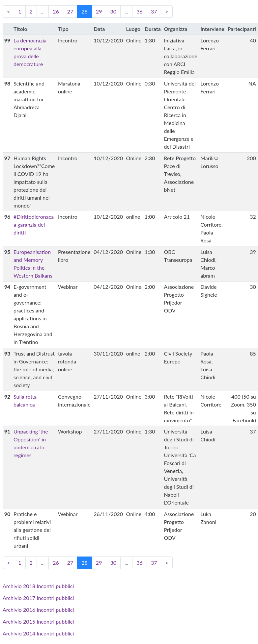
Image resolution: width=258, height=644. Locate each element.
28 (87, 11)
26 (56, 11)
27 (70, 11)
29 (99, 11)
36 (140, 11)
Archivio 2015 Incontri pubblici (38, 621)
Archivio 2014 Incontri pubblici (38, 633)
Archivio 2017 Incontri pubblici (38, 598)
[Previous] (8, 12)
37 (154, 11)
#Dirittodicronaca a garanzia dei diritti (34, 224)
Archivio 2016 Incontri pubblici (38, 610)
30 (113, 11)
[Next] (167, 12)
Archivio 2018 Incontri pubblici (38, 586)
